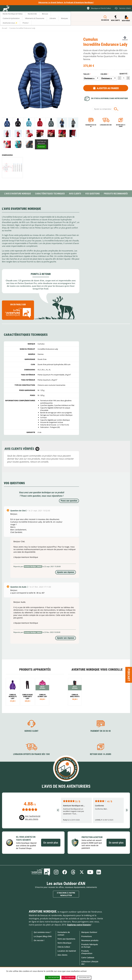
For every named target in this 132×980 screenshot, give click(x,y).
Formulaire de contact (64, 933)
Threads (73, 872)
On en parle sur (18, 311)
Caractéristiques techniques (50, 194)
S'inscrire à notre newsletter (66, 894)
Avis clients (62, 955)
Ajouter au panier (108, 88)
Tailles (86, 74)
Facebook (65, 872)
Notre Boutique (64, 943)
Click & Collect (64, 947)
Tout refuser (68, 978)
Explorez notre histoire (79, 925)
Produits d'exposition (87, 952)
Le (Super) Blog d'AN (43, 936)
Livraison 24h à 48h (106, 125)
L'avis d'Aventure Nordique (18, 194)
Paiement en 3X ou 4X (91, 126)
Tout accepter (52, 978)
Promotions (87, 936)
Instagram (56, 872)
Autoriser (42, 147)
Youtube (90, 872)
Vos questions (92, 194)
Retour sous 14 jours (121, 126)
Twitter (82, 872)
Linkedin (99, 872)
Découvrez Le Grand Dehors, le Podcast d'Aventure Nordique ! (66, 2)
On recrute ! (39, 940)
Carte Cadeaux (88, 957)
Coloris (104, 74)
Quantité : (124, 74)
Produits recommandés (116, 194)
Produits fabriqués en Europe (90, 946)
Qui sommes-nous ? (42, 932)
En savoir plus (51, 843)
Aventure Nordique (43, 912)
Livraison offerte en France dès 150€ (31, 754)
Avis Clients (75, 194)
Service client (31, 731)
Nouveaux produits (90, 940)
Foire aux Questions (66, 939)
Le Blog (40, 872)
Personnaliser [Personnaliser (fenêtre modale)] (84, 978)
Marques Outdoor (89, 932)
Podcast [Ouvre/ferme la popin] (129, 675)
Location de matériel (67, 951)
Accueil (5, 28)
